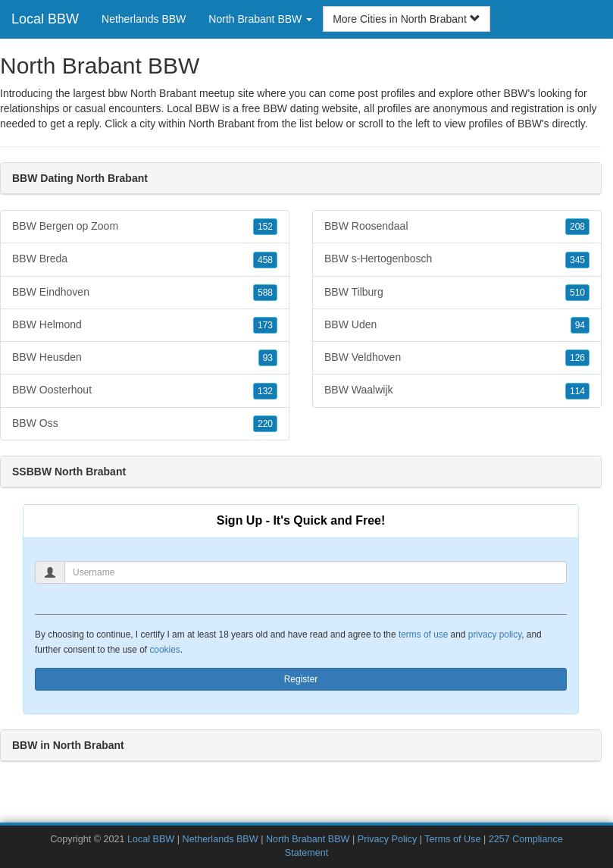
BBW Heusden (145, 358)
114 (577, 391)
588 (265, 293)
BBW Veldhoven (457, 358)
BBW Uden (457, 325)
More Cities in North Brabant (407, 19)
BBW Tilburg (457, 293)
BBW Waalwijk (457, 390)
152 (265, 227)
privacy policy (495, 635)
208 (577, 227)
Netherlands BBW (144, 19)
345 (577, 260)
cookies (164, 650)
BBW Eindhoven (145, 293)
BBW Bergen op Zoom (145, 227)
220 (265, 424)
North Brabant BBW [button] (260, 19)
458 (265, 260)
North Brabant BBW (308, 839)
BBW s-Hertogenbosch (457, 259)
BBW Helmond (145, 325)
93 (268, 358)
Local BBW (45, 19)
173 (265, 325)
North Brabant (222, 124)
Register (301, 679)
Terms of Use (452, 839)
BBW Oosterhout (145, 390)
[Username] (316, 572)
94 (580, 325)
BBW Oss (145, 424)
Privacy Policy (387, 839)
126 (577, 358)
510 (577, 293)
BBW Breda (145, 259)
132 (265, 391)
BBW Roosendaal (457, 227)
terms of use (423, 635)
